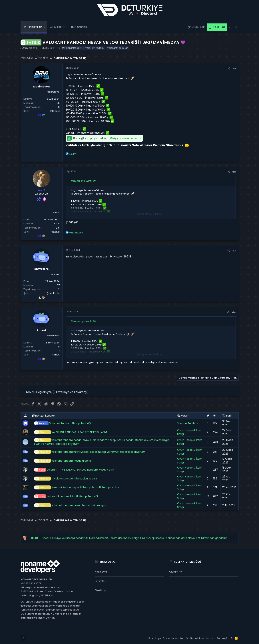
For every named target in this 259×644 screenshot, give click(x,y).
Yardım (210, 638)
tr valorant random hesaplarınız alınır (66, 479)
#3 (234, 251)
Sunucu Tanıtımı (188, 423)
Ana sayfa (101, 572)
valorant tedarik (95, 48)
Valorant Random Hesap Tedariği (62, 423)
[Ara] (231, 27)
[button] (45, 27)
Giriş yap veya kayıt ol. (126, 138)
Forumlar (100, 581)
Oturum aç (175, 572)
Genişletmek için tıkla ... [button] (151, 214)
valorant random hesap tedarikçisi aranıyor (70, 505)
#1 (234, 68)
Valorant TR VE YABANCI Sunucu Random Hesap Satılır (74, 470)
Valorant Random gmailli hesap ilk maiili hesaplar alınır (77, 488)
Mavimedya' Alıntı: (82, 181)
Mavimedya (30, 48)
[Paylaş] (229, 68)
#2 (234, 172)
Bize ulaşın (101, 590)
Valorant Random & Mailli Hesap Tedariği (66, 496)
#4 (234, 312)
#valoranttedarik (72, 48)
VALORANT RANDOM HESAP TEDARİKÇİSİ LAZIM (70, 432)
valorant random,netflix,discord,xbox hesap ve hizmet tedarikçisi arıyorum (90, 452)
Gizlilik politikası (195, 638)
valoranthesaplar (118, 48)
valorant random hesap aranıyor (63, 461)
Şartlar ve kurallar (173, 638)
